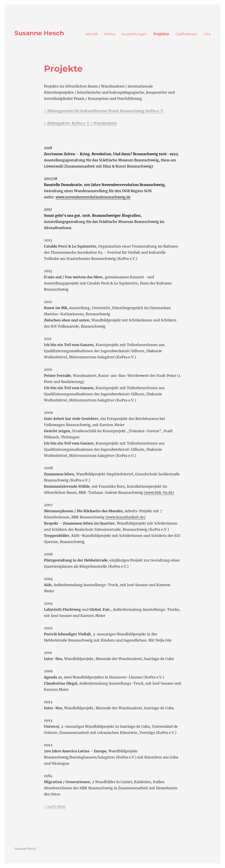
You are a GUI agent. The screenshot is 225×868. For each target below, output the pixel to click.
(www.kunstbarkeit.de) (125, 517)
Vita (207, 34)
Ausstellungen (134, 34)
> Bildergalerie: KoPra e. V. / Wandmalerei (80, 123)
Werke (110, 34)
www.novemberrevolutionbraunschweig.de (93, 197)
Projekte (161, 34)
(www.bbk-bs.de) (159, 492)
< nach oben (55, 806)
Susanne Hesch (39, 33)
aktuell (92, 34)
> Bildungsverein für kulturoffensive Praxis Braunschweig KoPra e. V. (104, 111)
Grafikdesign (186, 34)
